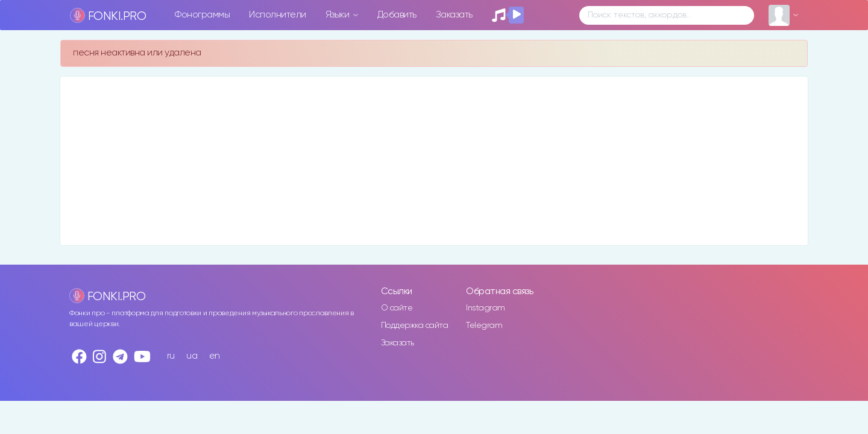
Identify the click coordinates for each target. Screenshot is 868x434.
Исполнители (278, 15)
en (215, 356)
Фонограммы (202, 15)
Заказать (454, 15)
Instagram (486, 308)
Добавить (397, 15)
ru (171, 356)
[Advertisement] (422, 161)
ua (192, 356)
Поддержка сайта (415, 325)
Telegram (484, 325)
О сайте (397, 308)
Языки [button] (338, 15)
